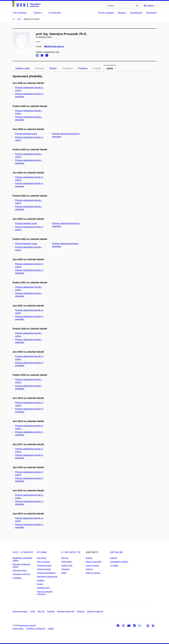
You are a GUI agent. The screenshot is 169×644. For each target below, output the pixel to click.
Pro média (114, 565)
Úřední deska (66, 562)
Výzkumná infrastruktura (46, 573)
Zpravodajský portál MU (119, 562)
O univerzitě (71, 552)
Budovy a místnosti (93, 573)
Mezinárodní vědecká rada (47, 577)
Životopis (40, 68)
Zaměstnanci (136, 13)
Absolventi (151, 13)
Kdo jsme (65, 558)
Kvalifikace (67, 68)
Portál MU (51, 611)
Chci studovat (23, 552)
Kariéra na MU (67, 565)
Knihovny (89, 569)
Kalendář (114, 558)
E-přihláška (17, 578)
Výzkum (42, 552)
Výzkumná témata (44, 569)
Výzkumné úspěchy (44, 565)
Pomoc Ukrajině (106, 13)
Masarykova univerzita (27, 625)
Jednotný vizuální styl (95, 611)
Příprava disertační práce (26, 134)
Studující (122, 13)
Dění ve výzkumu (43, 562)
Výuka (110, 68)
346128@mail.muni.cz (54, 46)
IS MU (33, 611)
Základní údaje (23, 68)
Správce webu (18, 628)
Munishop (81, 611)
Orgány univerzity (92, 565)
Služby (64, 573)
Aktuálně (116, 552)
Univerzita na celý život (21, 574)
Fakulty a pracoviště (93, 562)
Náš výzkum (42, 558)
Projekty (97, 68)
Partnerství (66, 569)
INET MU (41, 611)
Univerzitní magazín (20, 611)
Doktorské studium (20, 570)
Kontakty (89, 558)
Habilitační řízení (43, 588)
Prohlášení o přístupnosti (36, 628)
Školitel (53, 68)
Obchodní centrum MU (66, 611)
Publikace (83, 68)
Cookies (51, 628)
